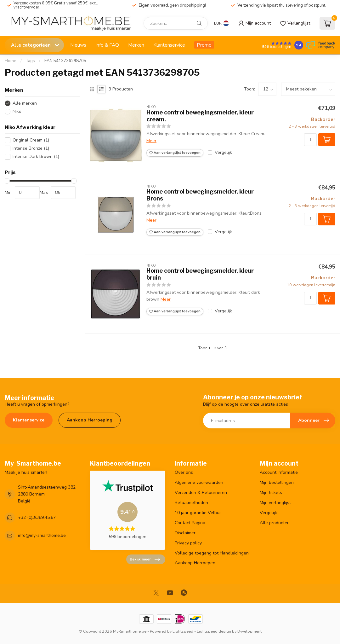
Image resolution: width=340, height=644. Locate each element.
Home (11, 61)
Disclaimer (185, 533)
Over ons (184, 472)
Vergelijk (223, 152)
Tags (30, 61)
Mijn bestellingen (277, 482)
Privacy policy (188, 543)
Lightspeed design (214, 631)
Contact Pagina (190, 523)
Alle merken (25, 103)
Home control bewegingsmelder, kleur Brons (200, 195)
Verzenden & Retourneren (201, 493)
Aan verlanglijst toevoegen (175, 153)
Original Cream (31, 140)
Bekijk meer (145, 560)
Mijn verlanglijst (275, 503)
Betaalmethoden (191, 503)
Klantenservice (169, 45)
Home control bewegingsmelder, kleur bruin (200, 274)
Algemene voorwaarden (199, 482)
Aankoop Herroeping (90, 420)
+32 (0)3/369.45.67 (37, 517)
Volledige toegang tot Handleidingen (212, 553)
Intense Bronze (31, 148)
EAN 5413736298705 (65, 61)
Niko (17, 111)
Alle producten (275, 523)
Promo (204, 45)
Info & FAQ (107, 45)
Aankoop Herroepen (195, 563)
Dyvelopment (249, 631)
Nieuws (78, 45)
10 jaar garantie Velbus (198, 513)
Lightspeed (183, 631)
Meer (151, 141)
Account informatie (279, 472)
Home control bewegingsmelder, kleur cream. (200, 116)
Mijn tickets (271, 493)
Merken (136, 45)
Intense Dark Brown (36, 157)
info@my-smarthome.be (42, 535)
